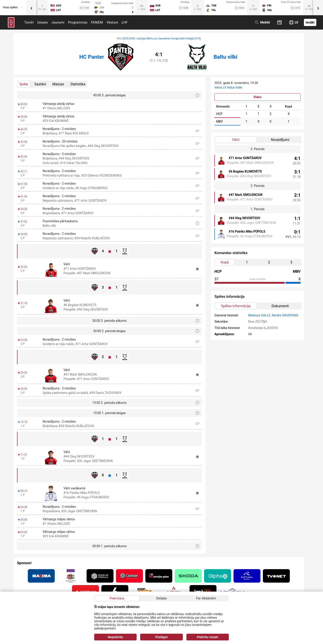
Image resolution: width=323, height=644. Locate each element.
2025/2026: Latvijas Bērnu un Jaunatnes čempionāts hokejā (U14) (161, 39)
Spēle (24, 84)
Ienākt (310, 22)
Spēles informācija (236, 306)
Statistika (78, 84)
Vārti (236, 140)
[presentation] (31, 8)
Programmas (78, 22)
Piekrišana (117, 598)
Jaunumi (58, 22)
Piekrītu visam (208, 637)
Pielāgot (161, 637)
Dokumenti (280, 306)
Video (258, 97)
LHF (125, 22)
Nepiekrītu (115, 637)
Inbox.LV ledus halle (228, 87)
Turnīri (29, 22)
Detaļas (161, 598)
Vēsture (112, 22)
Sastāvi (40, 84)
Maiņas (58, 84)
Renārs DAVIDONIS (285, 315)
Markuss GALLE (259, 315)
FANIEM (97, 22)
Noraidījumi (280, 140)
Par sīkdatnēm (206, 598)
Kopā (225, 262)
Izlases (43, 22)
